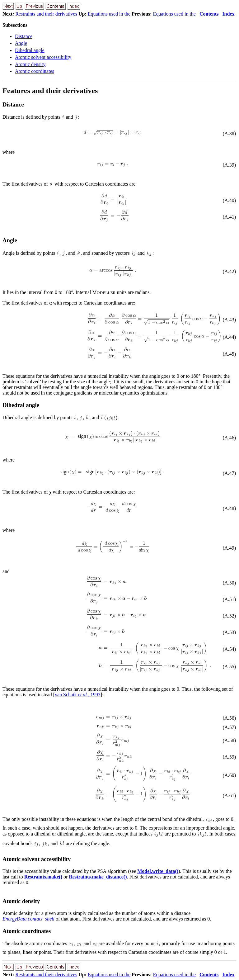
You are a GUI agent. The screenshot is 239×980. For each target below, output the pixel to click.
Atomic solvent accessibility (43, 57)
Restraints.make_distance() (98, 877)
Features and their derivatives (50, 91)
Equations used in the (109, 14)
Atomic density (30, 64)
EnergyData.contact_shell (28, 919)
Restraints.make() (43, 877)
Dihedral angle (30, 50)
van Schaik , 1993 (78, 695)
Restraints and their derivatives (46, 14)
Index (228, 14)
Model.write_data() (158, 871)
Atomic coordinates (35, 71)
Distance (24, 36)
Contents (209, 14)
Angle (21, 43)
